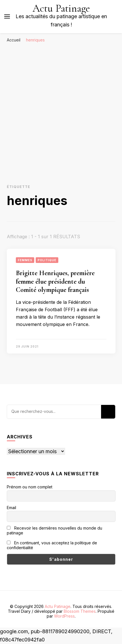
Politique (47, 260)
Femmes (25, 260)
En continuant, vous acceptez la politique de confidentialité (52, 545)
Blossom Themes (80, 611)
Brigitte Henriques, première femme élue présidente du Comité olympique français (55, 282)
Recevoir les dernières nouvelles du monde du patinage (54, 530)
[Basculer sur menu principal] (7, 16)
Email (11, 508)
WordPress (64, 616)
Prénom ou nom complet (30, 487)
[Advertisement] (61, 110)
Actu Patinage (61, 8)
